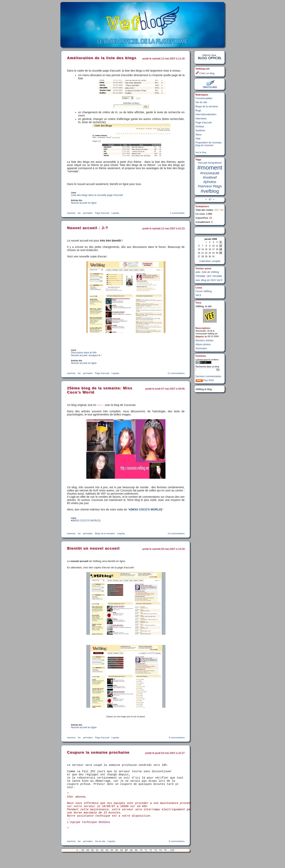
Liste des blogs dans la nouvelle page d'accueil (97, 195)
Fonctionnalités (204, 97)
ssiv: (209, 278)
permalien (88, 213)
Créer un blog (205, 73)
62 (102, 862)
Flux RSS (205, 379)
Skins (199, 133)
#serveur (205, 185)
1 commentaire (177, 213)
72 (151, 862)
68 (131, 862)
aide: (207, 270)
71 (146, 862)
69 (136, 862)
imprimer (71, 213)
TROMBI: (209, 274)
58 (83, 862)
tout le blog (201, 151)
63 (107, 862)
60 (92, 862)
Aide (198, 137)
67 (210, 198)
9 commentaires (177, 738)
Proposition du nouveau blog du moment (209, 143)
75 (165, 862)
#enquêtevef (215, 162)
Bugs (198, 109)
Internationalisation (206, 113)
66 (122, 862)
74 (160, 862)
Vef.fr (198, 293)
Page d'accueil (204, 121)
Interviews (201, 117)
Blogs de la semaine (207, 105)
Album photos (203, 343)
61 (97, 862)
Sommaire (201, 347)
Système (200, 129)
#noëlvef (210, 176)
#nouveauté (210, 172)
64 (112, 862)
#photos (210, 181)
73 (156, 862)
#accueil (202, 162)
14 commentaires (176, 533)
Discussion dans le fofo (84, 353)
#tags (217, 185)
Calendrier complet (210, 259)
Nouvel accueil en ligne (84, 203)
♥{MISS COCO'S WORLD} (145, 509)
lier (79, 213)
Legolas (115, 213)
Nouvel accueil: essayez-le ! (86, 355)
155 (172, 862)
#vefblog (210, 190)
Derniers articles (205, 339)
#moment (210, 166)
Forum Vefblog (204, 290)
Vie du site (201, 101)
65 (117, 862)
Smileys (200, 125)
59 (88, 862)
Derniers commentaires (208, 375)
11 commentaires (176, 373)
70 (141, 862)
